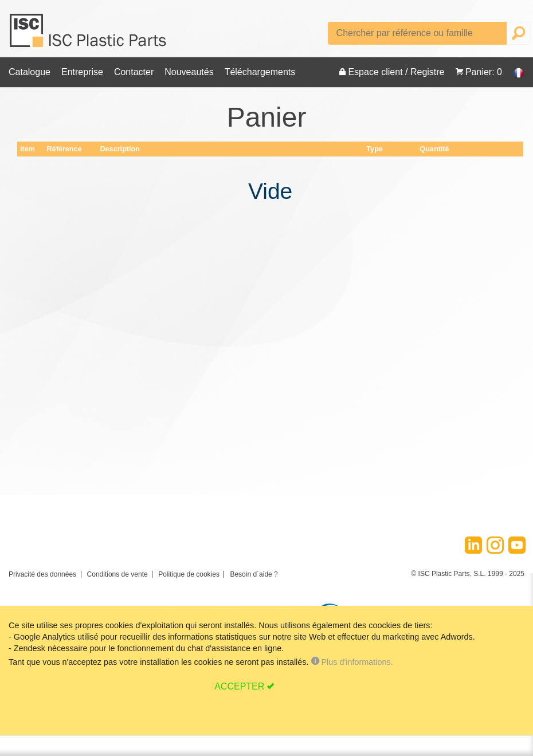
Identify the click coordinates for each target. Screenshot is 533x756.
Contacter (134, 72)
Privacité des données (42, 574)
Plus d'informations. (351, 662)
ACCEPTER (239, 686)
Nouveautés (189, 72)
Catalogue (30, 72)
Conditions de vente (117, 574)
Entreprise (82, 72)
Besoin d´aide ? (254, 574)
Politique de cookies (189, 574)
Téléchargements (260, 72)
